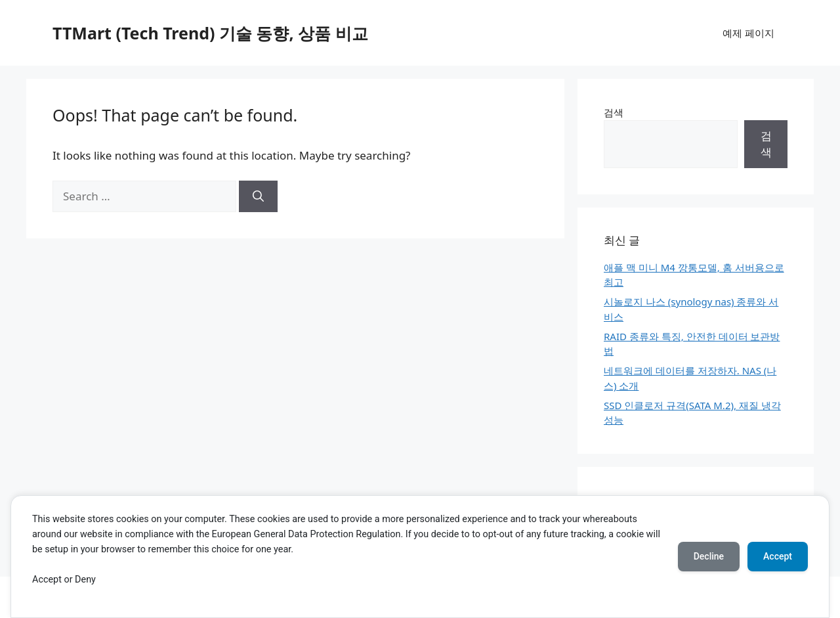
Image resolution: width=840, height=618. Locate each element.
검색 (614, 112)
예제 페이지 (748, 33)
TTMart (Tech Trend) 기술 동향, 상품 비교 (210, 33)
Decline (709, 556)
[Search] (258, 196)
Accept (778, 556)
